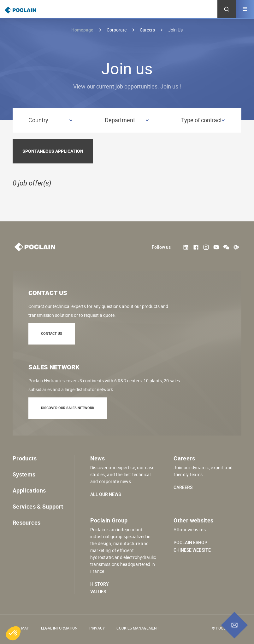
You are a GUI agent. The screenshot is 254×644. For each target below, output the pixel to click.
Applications (29, 490)
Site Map (21, 628)
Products (25, 458)
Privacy (97, 628)
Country (38, 120)
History (100, 584)
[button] (13, 633)
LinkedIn (186, 247)
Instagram (206, 247)
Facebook (196, 247)
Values (98, 592)
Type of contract (201, 120)
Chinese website (192, 550)
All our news (106, 494)
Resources (27, 522)
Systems (24, 474)
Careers (183, 487)
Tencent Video (236, 247)
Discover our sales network (68, 408)
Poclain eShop (190, 543)
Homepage (82, 30)
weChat (226, 247)
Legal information (59, 628)
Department (120, 120)
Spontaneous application (53, 151)
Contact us (52, 333)
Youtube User (216, 247)
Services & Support (38, 506)
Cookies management (138, 628)
